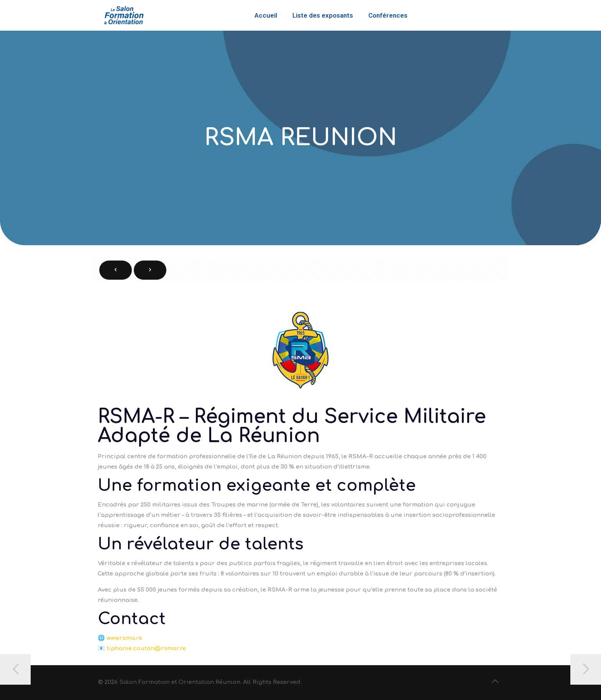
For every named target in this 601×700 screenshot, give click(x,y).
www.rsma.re (124, 638)
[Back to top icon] (495, 682)
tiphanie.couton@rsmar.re (146, 648)
